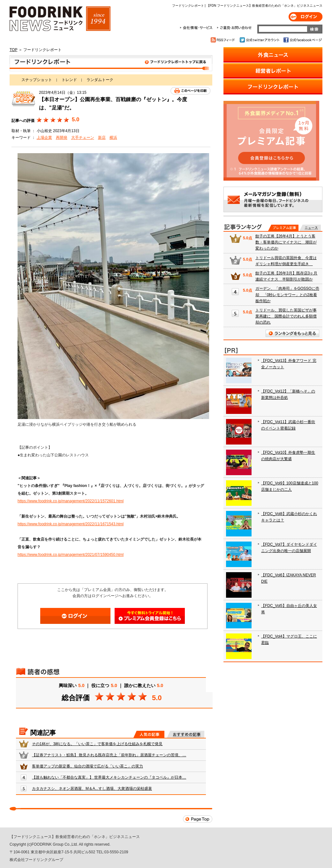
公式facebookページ (302, 40)
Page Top (198, 819)
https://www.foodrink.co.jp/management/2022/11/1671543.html (71, 524)
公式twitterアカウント (260, 40)
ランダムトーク (100, 80)
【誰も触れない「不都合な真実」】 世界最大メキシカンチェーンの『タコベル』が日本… (109, 777)
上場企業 (44, 138)
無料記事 (310, 228)
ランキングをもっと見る (292, 333)
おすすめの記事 (186, 734)
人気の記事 (149, 734)
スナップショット (37, 80)
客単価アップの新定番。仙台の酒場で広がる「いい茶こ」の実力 (87, 766)
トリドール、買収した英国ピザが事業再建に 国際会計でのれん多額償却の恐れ (286, 316)
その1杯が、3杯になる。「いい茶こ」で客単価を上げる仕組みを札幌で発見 (97, 744)
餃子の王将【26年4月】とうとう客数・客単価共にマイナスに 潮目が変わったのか (286, 242)
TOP (13, 50)
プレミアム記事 (283, 228)
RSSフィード (224, 40)
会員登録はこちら (150, 616)
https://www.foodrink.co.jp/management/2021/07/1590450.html (71, 555)
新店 (102, 138)
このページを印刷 (190, 91)
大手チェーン (83, 138)
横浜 (113, 138)
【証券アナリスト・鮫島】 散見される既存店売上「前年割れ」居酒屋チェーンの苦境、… (109, 755)
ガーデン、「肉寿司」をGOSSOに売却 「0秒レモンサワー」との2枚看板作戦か (287, 295)
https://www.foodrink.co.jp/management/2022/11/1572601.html (71, 501)
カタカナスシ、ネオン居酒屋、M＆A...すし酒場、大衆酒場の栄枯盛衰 (92, 789)
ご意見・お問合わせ (234, 28)
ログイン (306, 17)
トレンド (69, 80)
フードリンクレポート (111, 63)
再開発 (62, 138)
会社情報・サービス (197, 28)
